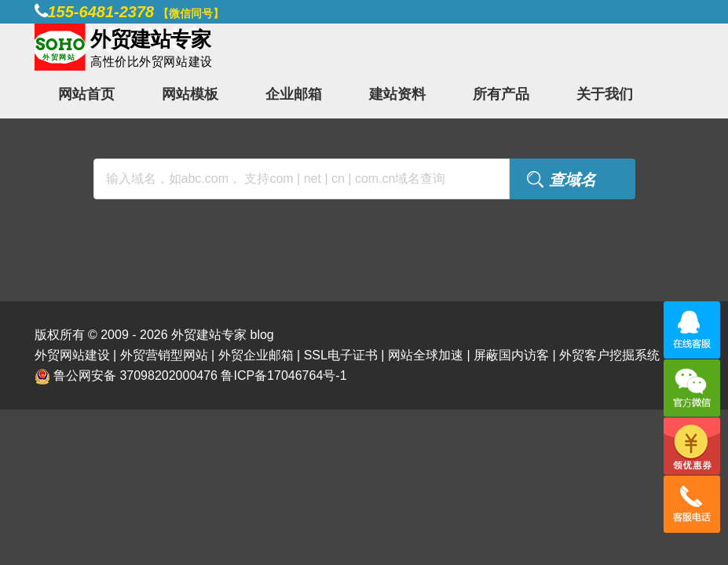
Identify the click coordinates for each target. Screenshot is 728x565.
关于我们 (605, 94)
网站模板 (190, 94)
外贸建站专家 (210, 335)
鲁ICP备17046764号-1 (284, 375)
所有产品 (501, 94)
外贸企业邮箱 (256, 355)
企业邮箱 (294, 94)
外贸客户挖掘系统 (609, 355)
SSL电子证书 (341, 355)
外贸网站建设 (72, 355)
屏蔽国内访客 (511, 355)
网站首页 (86, 94)
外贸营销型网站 (164, 355)
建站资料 (397, 94)
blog (262, 335)
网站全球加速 (426, 355)
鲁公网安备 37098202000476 (135, 375)
